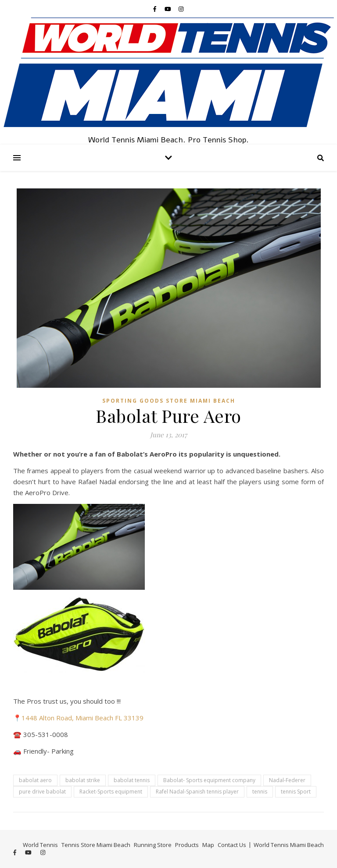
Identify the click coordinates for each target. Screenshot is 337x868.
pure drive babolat (42, 792)
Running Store (153, 845)
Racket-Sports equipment (111, 792)
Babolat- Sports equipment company (209, 780)
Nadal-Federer (287, 780)
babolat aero (35, 780)
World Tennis (40, 845)
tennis (260, 792)
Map (208, 845)
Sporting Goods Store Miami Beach (169, 401)
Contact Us (232, 845)
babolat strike (83, 780)
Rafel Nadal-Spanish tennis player (197, 792)
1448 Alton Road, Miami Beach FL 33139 (82, 718)
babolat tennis (132, 780)
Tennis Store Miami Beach (96, 845)
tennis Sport (296, 792)
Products (187, 845)
